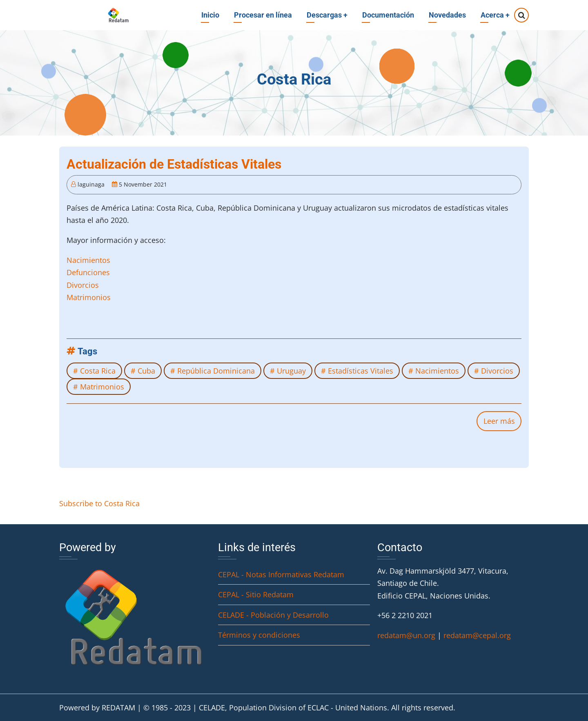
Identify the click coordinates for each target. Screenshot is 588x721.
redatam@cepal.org (477, 635)
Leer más (502, 423)
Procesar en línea (263, 15)
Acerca (495, 15)
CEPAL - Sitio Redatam (256, 594)
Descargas (327, 15)
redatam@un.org (406, 635)
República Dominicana (216, 371)
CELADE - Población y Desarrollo (273, 615)
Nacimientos (88, 260)
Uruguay (291, 371)
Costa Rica (98, 371)
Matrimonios (89, 297)
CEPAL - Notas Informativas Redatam (281, 574)
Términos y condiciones (259, 635)
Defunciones (88, 272)
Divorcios (83, 285)
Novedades (447, 15)
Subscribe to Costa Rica (99, 503)
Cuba (146, 371)
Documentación (388, 15)
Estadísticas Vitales (361, 371)
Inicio (210, 15)
